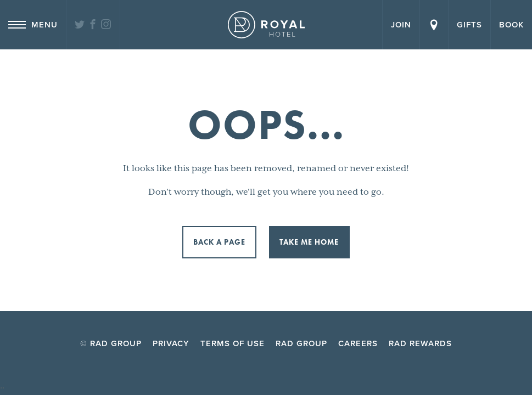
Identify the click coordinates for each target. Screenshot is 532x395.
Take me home (309, 242)
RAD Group (301, 343)
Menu (33, 25)
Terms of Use (233, 343)
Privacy (171, 343)
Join (401, 25)
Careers (358, 343)
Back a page (219, 242)
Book (511, 25)
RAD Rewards (420, 343)
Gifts (469, 25)
